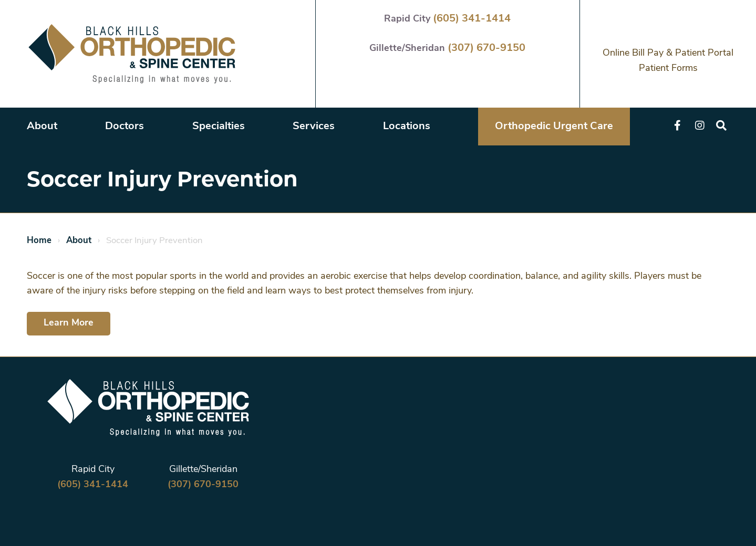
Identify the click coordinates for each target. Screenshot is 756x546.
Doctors (125, 127)
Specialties (219, 127)
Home (39, 241)
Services (314, 127)
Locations (407, 127)
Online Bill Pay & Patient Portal (668, 53)
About (42, 127)
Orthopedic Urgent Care (554, 127)
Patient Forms (668, 69)
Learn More (69, 323)
